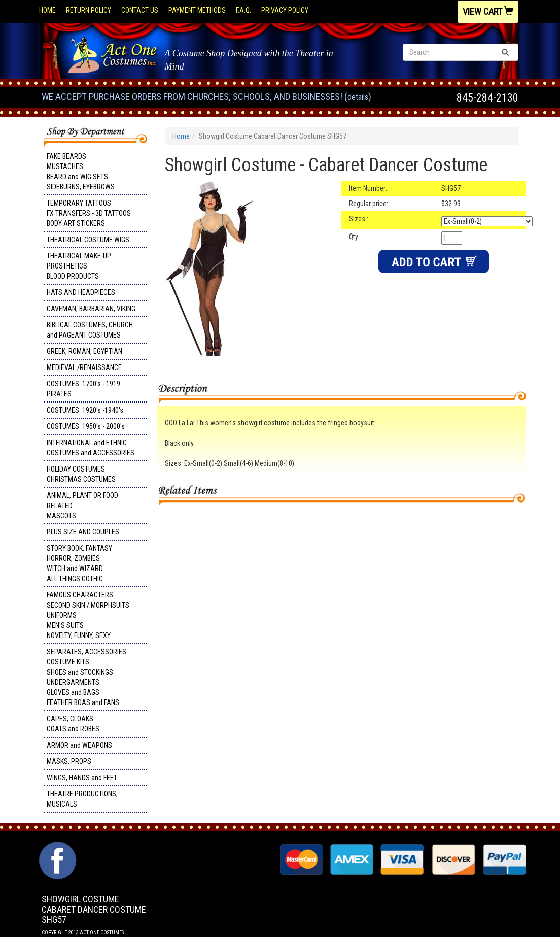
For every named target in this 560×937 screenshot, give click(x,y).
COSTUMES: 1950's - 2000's (86, 426)
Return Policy (89, 10)
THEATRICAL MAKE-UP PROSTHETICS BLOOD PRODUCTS (79, 266)
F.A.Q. (243, 10)
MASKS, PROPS (69, 761)
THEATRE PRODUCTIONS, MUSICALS (82, 799)
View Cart (488, 11)
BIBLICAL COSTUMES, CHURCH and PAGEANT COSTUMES (90, 330)
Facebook (57, 847)
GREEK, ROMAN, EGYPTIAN (84, 351)
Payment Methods (197, 10)
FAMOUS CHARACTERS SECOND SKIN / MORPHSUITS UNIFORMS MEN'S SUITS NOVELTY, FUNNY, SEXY (88, 615)
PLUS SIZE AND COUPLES (83, 532)
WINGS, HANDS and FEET (82, 778)
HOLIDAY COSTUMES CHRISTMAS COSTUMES (81, 474)
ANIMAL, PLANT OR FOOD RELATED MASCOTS (82, 506)
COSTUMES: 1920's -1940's (85, 410)
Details (358, 97)
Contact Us (140, 10)
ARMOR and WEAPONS (79, 745)
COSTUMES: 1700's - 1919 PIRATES (83, 389)
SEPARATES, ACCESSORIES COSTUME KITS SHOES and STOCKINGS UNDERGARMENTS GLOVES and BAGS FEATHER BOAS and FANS (86, 677)
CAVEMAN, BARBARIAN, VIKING (91, 309)
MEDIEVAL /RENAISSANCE (84, 367)
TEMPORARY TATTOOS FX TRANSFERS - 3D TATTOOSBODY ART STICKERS (89, 213)
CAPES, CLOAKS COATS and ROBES (73, 724)
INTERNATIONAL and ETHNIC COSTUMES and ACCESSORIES (91, 448)
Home (47, 10)
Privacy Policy (285, 10)
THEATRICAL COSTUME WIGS (88, 240)
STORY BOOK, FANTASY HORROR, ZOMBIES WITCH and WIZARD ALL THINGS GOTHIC (79, 563)
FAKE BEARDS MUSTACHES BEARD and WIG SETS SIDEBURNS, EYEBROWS (81, 172)
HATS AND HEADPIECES (81, 292)
